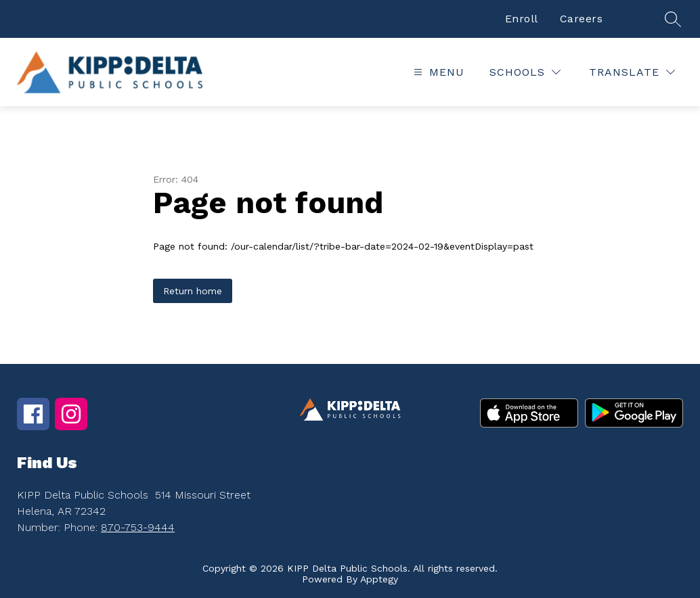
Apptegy (379, 579)
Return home (193, 291)
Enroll (522, 19)
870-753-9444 (138, 527)
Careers (582, 19)
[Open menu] (437, 72)
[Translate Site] (632, 72)
